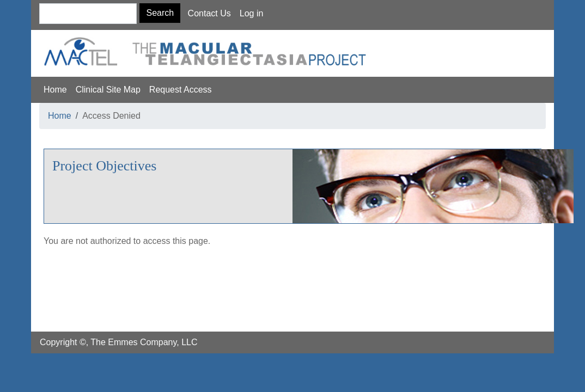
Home (55, 90)
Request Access (181, 90)
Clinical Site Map (108, 90)
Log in (252, 13)
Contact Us (209, 13)
